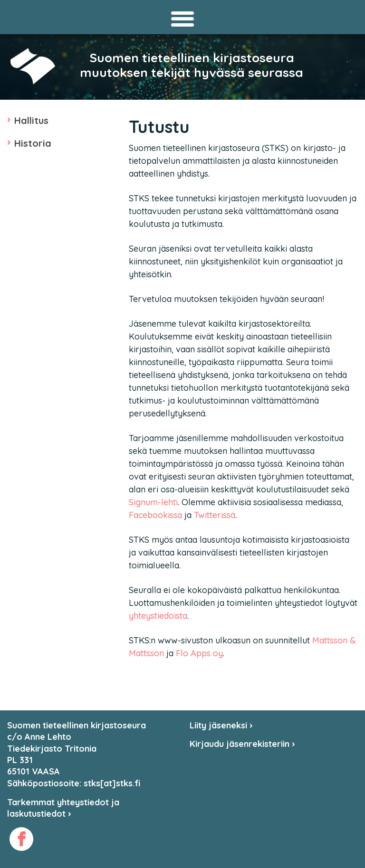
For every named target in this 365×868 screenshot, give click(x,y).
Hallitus (31, 120)
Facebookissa (155, 515)
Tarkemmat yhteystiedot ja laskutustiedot (63, 808)
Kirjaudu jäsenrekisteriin (242, 744)
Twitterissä (215, 515)
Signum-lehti (153, 502)
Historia (33, 143)
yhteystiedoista (158, 616)
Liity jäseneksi (221, 725)
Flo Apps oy (199, 653)
